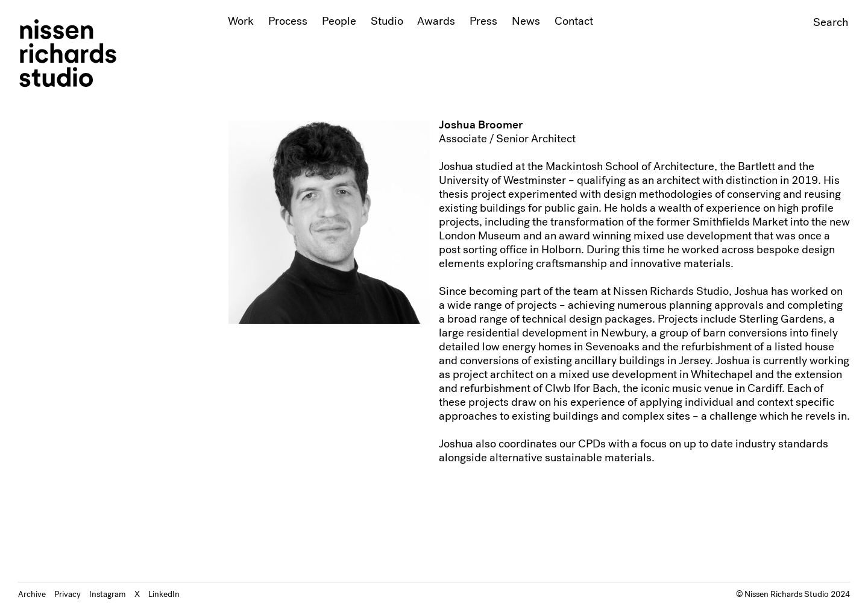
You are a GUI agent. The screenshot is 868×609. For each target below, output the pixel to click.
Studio (387, 21)
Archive (32, 594)
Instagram (108, 594)
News (526, 21)
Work (241, 21)
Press (483, 21)
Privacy (68, 594)
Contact (574, 21)
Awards (436, 21)
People (339, 21)
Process (288, 21)
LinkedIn (164, 594)
